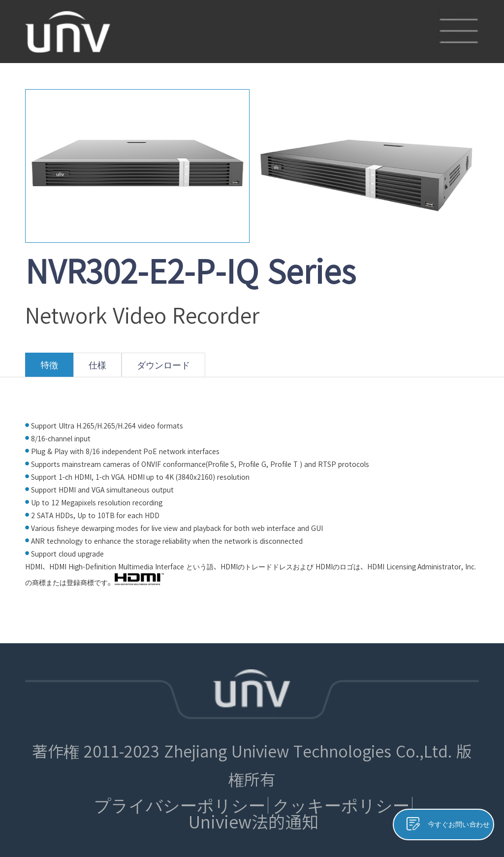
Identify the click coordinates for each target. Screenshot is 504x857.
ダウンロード (163, 369)
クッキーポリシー (341, 805)
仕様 (97, 369)
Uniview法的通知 (253, 822)
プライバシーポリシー (180, 805)
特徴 (49, 369)
